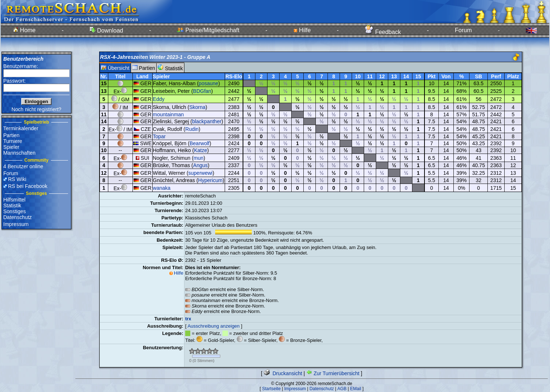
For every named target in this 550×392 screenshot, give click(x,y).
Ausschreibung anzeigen (213, 326)
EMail (356, 389)
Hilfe (302, 30)
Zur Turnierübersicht (333, 373)
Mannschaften (19, 153)
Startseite (271, 389)
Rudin (192, 129)
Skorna (197, 107)
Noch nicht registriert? (36, 109)
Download (106, 31)
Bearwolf (199, 143)
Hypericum (210, 180)
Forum (463, 30)
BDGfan (202, 91)
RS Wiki (17, 179)
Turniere (13, 141)
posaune (209, 83)
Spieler (11, 147)
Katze (201, 150)
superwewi (201, 173)
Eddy (159, 99)
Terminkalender (21, 128)
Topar (159, 136)
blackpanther (207, 121)
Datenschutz (18, 217)
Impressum (16, 224)
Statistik (12, 206)
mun (199, 158)
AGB (342, 389)
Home (24, 30)
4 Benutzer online (23, 166)
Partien (11, 135)
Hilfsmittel (14, 200)
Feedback (383, 32)
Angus (201, 165)
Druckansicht (283, 373)
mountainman (169, 114)
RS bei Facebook (28, 186)
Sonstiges (14, 211)
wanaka (162, 188)
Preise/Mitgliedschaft (208, 30)
